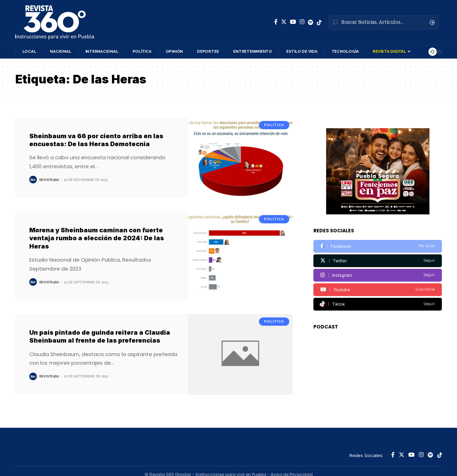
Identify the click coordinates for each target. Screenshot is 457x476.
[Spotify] (311, 22)
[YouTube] (293, 22)
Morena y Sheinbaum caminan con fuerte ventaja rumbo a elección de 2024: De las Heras (97, 238)
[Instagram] (302, 22)
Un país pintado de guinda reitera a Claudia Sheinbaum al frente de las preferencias (100, 336)
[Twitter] (284, 22)
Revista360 (49, 180)
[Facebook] (276, 22)
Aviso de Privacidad (292, 467)
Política (274, 125)
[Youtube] (378, 279)
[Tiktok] (378, 293)
